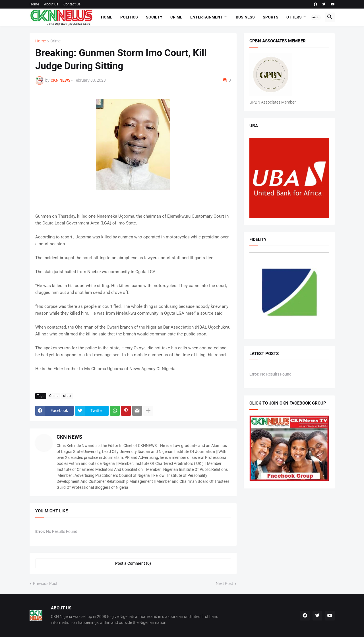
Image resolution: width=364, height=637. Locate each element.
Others (294, 17)
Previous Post (45, 584)
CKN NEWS (69, 437)
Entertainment (206, 17)
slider (67, 396)
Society (154, 17)
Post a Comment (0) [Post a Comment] (133, 563)
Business (245, 17)
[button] (316, 17)
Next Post (225, 584)
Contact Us (72, 4)
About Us (51, 4)
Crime (176, 17)
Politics (129, 17)
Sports (271, 17)
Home (34, 4)
